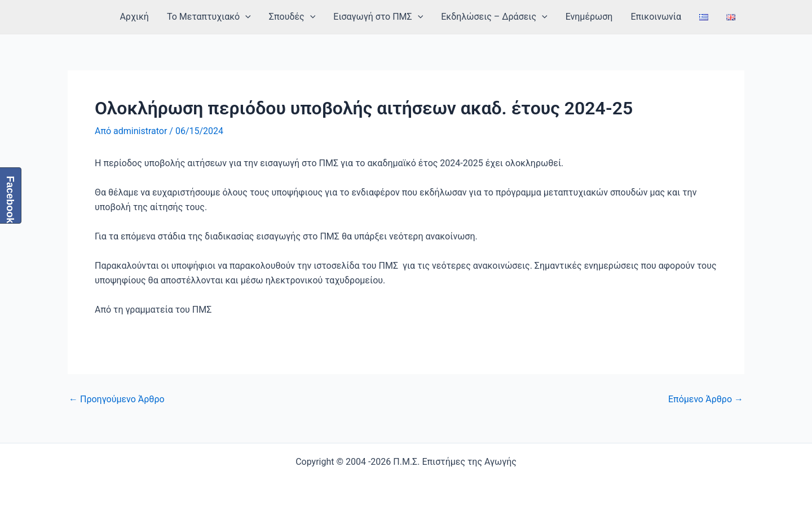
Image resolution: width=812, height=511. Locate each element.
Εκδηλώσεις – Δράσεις (494, 17)
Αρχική (134, 17)
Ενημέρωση (589, 17)
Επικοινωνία (656, 17)
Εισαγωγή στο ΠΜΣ (378, 17)
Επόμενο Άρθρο (706, 399)
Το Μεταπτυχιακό (209, 17)
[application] (245, 17)
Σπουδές (292, 17)
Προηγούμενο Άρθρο (117, 399)
